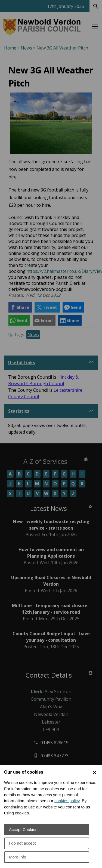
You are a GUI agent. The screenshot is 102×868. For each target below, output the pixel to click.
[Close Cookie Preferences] (94, 773)
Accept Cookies (23, 830)
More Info (18, 857)
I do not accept (22, 843)
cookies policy (67, 801)
